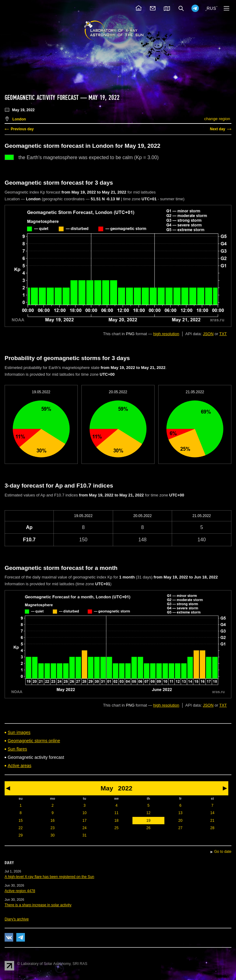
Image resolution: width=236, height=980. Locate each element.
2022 (125, 788)
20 (180, 821)
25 (116, 828)
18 (116, 821)
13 (180, 813)
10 (84, 813)
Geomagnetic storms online (34, 741)
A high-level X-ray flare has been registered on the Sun (49, 877)
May (107, 788)
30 (52, 835)
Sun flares (17, 749)
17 (84, 821)
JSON (208, 334)
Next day (218, 129)
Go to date (223, 852)
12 (148, 813)
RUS (211, 8)
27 (180, 828)
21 (212, 821)
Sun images (19, 732)
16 (52, 821)
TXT (223, 334)
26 (148, 828)
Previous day (22, 129)
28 (212, 828)
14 (212, 813)
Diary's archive (17, 919)
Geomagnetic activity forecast (41, 98)
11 (116, 813)
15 (20, 821)
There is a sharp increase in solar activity (38, 905)
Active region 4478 (20, 891)
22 (20, 828)
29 (20, 835)
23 (52, 828)
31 (84, 835)
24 (84, 828)
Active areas (20, 766)
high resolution (166, 334)
